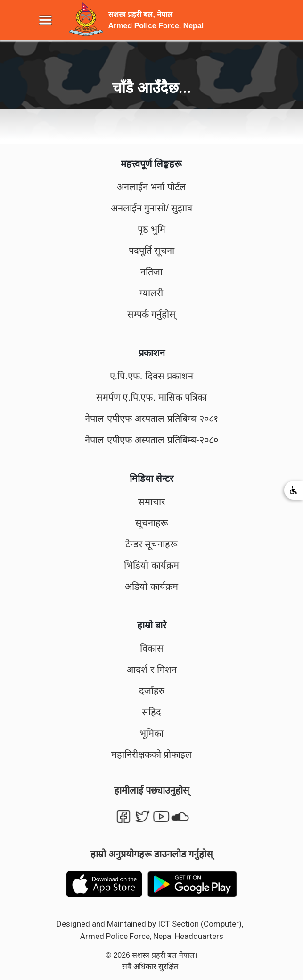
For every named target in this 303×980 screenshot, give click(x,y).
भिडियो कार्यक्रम (151, 565)
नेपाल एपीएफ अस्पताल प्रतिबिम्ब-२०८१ (151, 419)
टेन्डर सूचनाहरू (152, 544)
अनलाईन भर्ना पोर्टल (151, 187)
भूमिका (151, 733)
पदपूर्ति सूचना (152, 251)
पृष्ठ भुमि (152, 229)
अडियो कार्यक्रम (151, 586)
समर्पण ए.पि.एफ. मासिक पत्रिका (151, 397)
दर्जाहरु (152, 691)
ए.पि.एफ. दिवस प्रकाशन (152, 376)
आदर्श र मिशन (151, 670)
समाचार (151, 502)
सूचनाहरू (152, 523)
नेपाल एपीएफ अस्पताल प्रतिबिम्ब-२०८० (151, 440)
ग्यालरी (151, 293)
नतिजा (151, 272)
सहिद (151, 712)
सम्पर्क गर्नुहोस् (152, 314)
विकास (152, 648)
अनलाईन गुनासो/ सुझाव (152, 208)
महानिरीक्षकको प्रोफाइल (152, 754)
